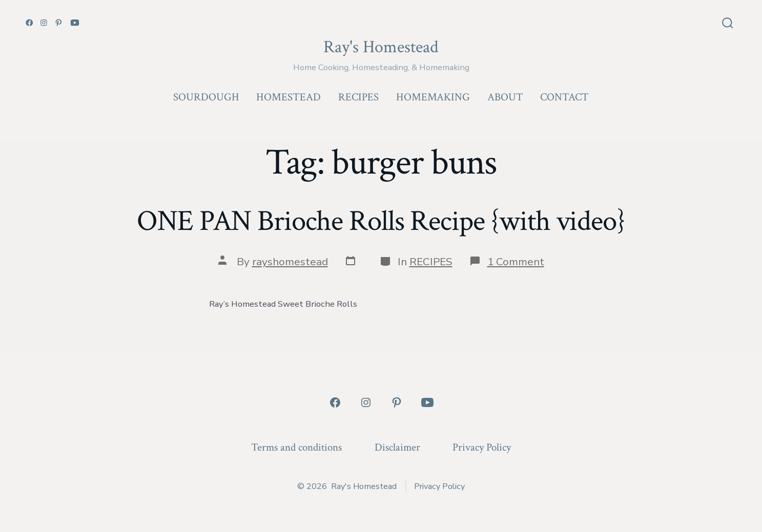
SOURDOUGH (206, 97)
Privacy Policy (482, 447)
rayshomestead (290, 262)
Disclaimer (397, 447)
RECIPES (358, 97)
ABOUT (505, 97)
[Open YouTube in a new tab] (75, 23)
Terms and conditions (296, 447)
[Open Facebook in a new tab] (29, 23)
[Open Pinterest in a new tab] (59, 23)
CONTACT (564, 97)
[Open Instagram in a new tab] (44, 23)
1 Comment (516, 262)
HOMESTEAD (289, 97)
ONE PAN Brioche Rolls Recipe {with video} (381, 221)
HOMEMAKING (433, 97)
